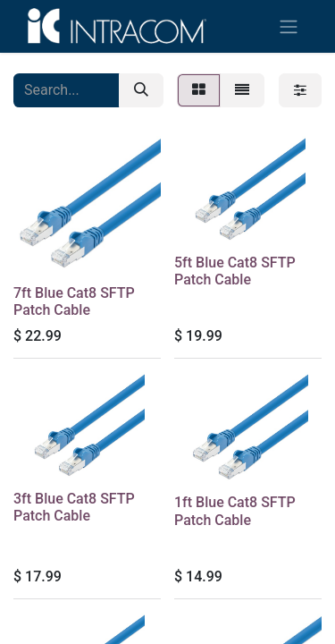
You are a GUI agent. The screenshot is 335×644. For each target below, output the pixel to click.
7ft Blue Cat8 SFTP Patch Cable (74, 301)
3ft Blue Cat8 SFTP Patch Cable (74, 507)
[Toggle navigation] (289, 26)
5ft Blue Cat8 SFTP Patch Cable (235, 271)
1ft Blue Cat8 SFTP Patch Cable (235, 511)
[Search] (141, 90)
